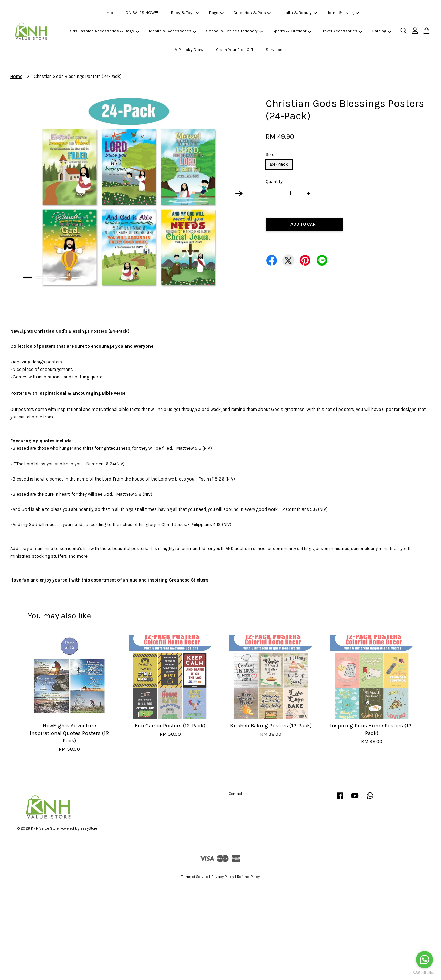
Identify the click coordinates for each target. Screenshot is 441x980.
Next (239, 194)
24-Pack (279, 164)
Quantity (274, 181)
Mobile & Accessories (173, 31)
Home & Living (342, 13)
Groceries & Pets (252, 13)
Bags (216, 13)
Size (270, 155)
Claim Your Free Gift (235, 50)
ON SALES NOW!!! (142, 13)
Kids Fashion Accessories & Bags (104, 31)
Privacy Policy (223, 877)
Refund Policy (248, 877)
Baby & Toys (185, 13)
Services (274, 50)
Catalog (381, 31)
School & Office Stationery (234, 31)
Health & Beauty (299, 13)
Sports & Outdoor (292, 31)
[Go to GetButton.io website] (424, 973)
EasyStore (89, 829)
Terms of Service (195, 877)
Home (107, 13)
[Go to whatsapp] (424, 960)
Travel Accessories (342, 31)
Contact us (238, 794)
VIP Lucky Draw (189, 50)
